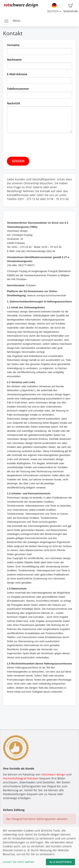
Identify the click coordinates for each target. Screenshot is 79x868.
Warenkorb (71, 8)
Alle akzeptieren (60, 862)
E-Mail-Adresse (17, 74)
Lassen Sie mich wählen (19, 862)
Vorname (13, 45)
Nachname (14, 60)
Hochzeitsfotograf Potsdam (21, 778)
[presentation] (37, 143)
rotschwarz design (53, 774)
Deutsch (54, 8)
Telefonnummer (18, 89)
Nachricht (14, 103)
